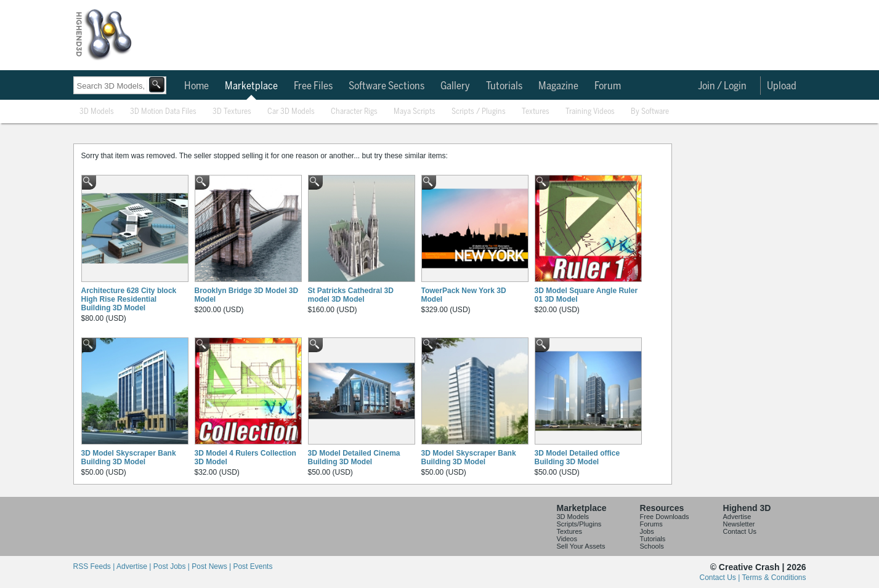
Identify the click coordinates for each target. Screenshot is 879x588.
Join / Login (722, 86)
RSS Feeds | (95, 566)
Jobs (647, 531)
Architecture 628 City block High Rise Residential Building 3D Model (129, 299)
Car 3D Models (291, 112)
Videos (567, 539)
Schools (652, 546)
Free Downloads (665, 517)
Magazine (558, 86)
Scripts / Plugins (479, 112)
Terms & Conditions (774, 578)
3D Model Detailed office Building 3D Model (577, 457)
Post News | (212, 566)
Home (196, 86)
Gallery (455, 86)
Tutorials (504, 86)
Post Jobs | (172, 566)
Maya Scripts (415, 112)
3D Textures (232, 112)
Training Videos (590, 112)
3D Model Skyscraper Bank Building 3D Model (129, 457)
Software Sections (387, 86)
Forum (608, 86)
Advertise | (135, 566)
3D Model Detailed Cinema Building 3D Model (354, 457)
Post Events (253, 566)
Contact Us (740, 531)
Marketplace (251, 86)
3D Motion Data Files (163, 112)
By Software (650, 112)
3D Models (97, 112)
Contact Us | (721, 578)
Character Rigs (354, 112)
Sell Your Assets (581, 546)
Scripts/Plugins (579, 524)
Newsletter (739, 524)
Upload (782, 86)
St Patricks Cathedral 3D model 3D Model (351, 295)
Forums (651, 524)
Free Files (313, 86)
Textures (536, 112)
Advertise (737, 517)
